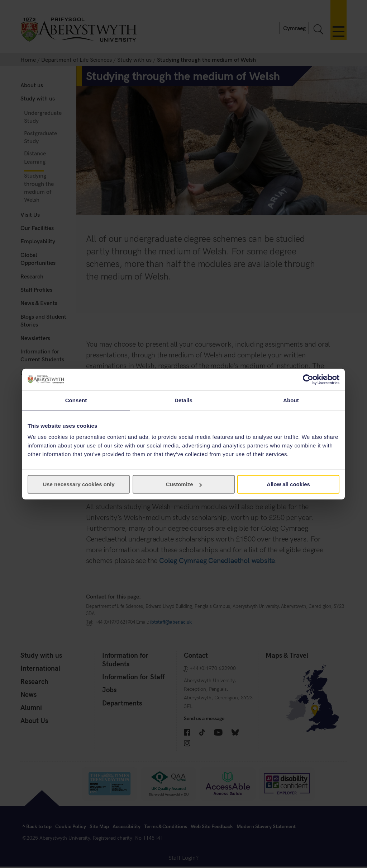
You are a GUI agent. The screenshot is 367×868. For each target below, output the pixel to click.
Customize (184, 484)
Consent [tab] (76, 400)
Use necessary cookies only (78, 484)
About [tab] (291, 400)
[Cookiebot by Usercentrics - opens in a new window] (308, 379)
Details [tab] (183, 400)
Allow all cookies (288, 484)
